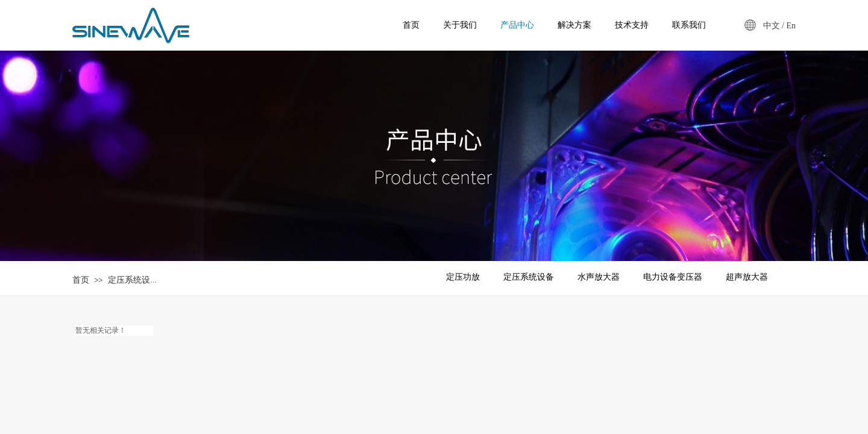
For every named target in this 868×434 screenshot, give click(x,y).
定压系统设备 (133, 280)
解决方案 (574, 25)
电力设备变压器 (673, 277)
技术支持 (632, 25)
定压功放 (463, 277)
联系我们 (689, 25)
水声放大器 (599, 277)
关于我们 (460, 25)
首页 (81, 280)
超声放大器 (747, 277)
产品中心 (517, 25)
